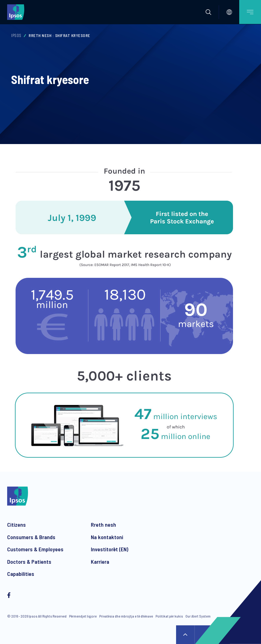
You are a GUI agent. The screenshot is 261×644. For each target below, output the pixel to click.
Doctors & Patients (29, 562)
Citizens (16, 525)
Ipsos (16, 35)
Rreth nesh (103, 525)
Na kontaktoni (107, 537)
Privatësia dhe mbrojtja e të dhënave (126, 616)
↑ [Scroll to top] (185, 635)
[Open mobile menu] (250, 12)
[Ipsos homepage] (17, 12)
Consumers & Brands (31, 537)
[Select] (229, 12)
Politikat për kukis (169, 616)
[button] (208, 12)
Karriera (100, 562)
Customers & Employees (35, 549)
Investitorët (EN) (110, 549)
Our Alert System (198, 616)
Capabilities (21, 574)
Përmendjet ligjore (83, 616)
